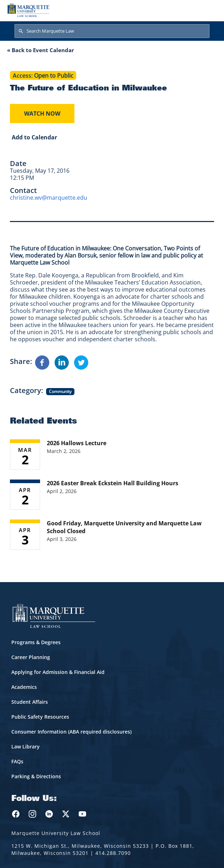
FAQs (17, 761)
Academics (24, 687)
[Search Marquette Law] (112, 31)
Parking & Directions (36, 776)
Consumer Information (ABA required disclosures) (71, 732)
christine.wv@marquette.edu (49, 198)
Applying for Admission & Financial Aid (58, 672)
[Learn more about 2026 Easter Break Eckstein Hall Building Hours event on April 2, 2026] (112, 494)
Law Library (26, 747)
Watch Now (42, 114)
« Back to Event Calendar (41, 50)
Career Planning (31, 657)
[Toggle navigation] (209, 10)
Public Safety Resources (40, 717)
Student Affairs (30, 702)
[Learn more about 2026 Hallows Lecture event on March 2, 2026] (112, 454)
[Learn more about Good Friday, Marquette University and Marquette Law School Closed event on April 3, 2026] (112, 535)
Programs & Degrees (36, 642)
